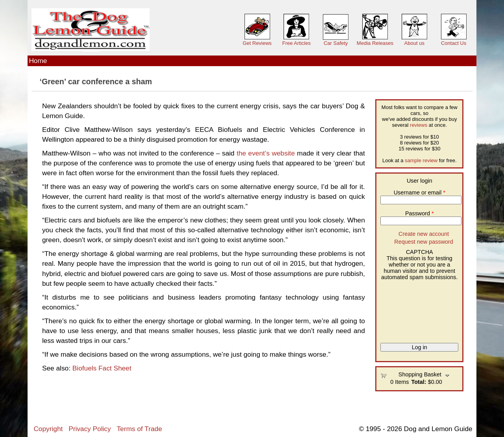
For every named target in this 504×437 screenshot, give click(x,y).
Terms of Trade (139, 429)
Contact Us (454, 43)
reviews (419, 125)
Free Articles (296, 43)
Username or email (420, 193)
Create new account (424, 234)
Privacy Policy (90, 429)
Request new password (424, 242)
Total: (419, 382)
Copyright (48, 429)
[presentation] (413, 309)
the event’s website (266, 153)
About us (414, 43)
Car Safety (336, 43)
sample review (421, 160)
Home (38, 61)
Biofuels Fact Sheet (102, 368)
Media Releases (375, 43)
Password (420, 213)
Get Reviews (257, 43)
